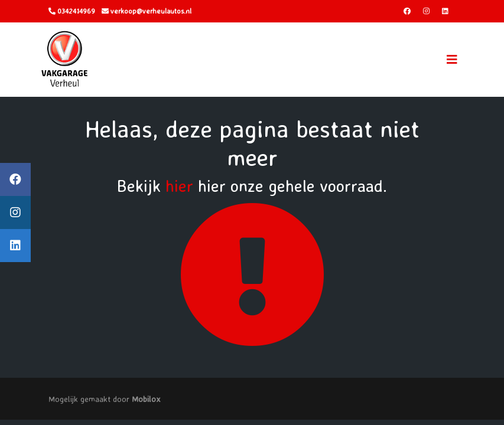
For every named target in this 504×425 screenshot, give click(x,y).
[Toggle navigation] (452, 60)
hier (179, 186)
